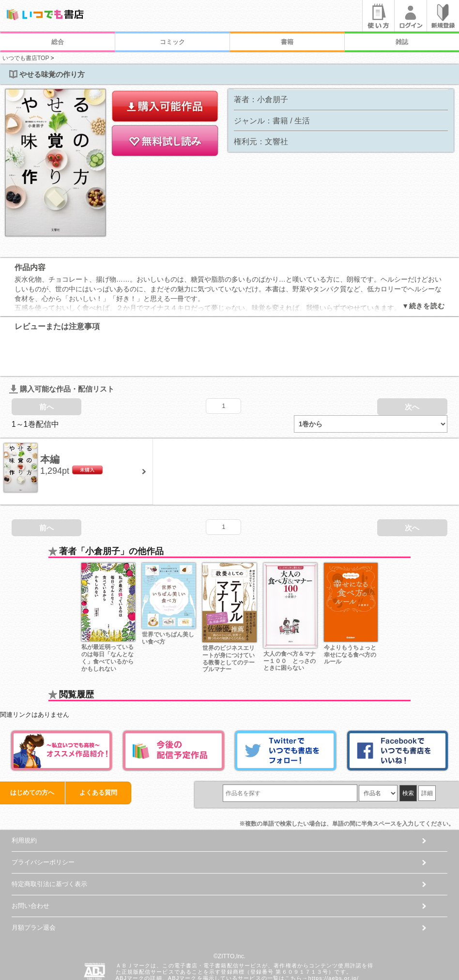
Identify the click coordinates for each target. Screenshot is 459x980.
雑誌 (402, 42)
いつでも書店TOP (26, 58)
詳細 (427, 754)
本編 (50, 421)
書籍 (287, 42)
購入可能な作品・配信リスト (62, 350)
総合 (58, 42)
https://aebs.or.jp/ (333, 939)
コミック (172, 42)
